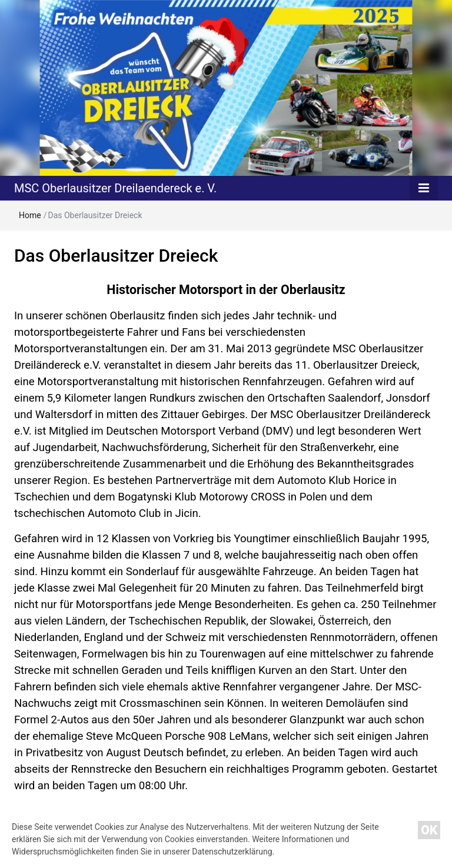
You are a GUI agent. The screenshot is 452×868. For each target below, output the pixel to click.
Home (30, 215)
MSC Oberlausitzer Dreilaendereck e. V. (115, 188)
